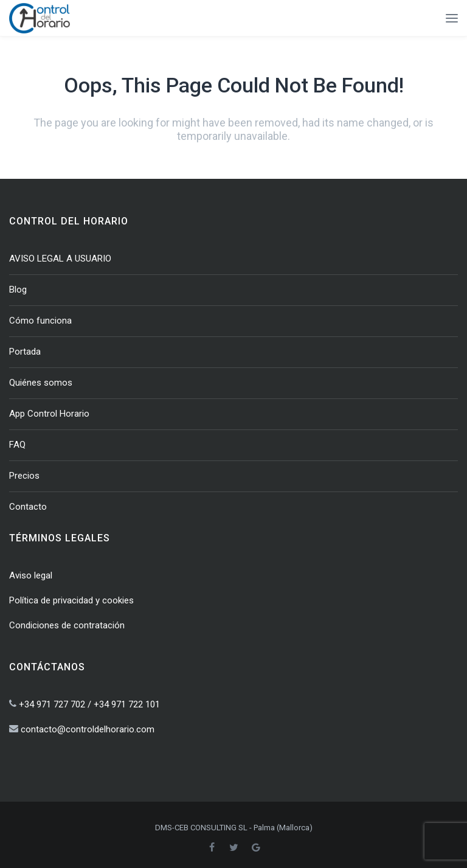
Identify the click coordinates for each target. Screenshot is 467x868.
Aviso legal (31, 575)
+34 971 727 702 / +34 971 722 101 (89, 704)
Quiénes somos (41, 383)
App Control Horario (49, 414)
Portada (25, 352)
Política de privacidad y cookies (71, 600)
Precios (24, 476)
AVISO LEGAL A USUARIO (60, 259)
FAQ (17, 445)
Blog (18, 290)
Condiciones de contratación (67, 625)
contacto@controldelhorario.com (88, 729)
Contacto (28, 507)
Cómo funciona (40, 321)
